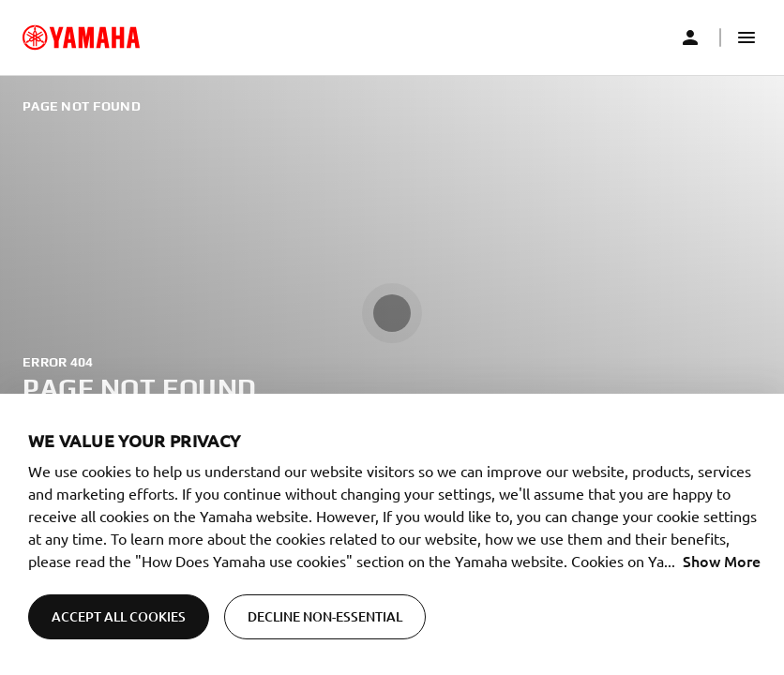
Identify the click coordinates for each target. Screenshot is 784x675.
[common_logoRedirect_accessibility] (81, 37)
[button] (746, 37)
